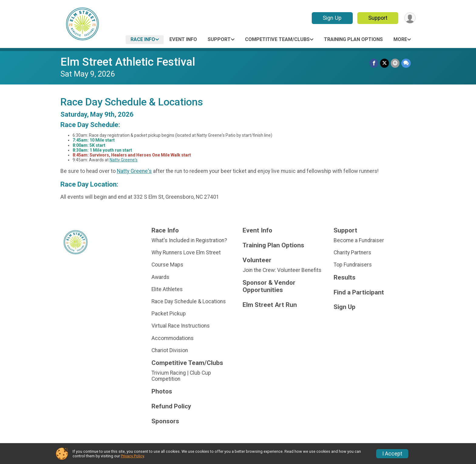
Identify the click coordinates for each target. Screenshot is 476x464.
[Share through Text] (406, 63)
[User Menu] (410, 18)
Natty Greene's (124, 160)
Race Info (143, 39)
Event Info (183, 39)
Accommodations (173, 338)
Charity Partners (352, 253)
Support (378, 18)
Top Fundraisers (353, 265)
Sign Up (332, 18)
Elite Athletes (167, 289)
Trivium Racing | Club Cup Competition (181, 376)
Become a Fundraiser (359, 240)
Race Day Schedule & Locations (189, 301)
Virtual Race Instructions (181, 326)
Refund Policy (171, 406)
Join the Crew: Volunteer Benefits (282, 270)
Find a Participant (359, 292)
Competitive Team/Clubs (277, 39)
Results (345, 278)
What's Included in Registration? (189, 240)
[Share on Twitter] (384, 63)
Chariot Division (170, 350)
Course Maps (167, 265)
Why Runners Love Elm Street (186, 253)
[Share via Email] (395, 63)
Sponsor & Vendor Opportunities (269, 286)
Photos (162, 392)
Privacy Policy (132, 456)
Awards (160, 277)
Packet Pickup (169, 314)
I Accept (392, 454)
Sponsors (165, 421)
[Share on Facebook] (374, 63)
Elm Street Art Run (270, 305)
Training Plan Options (353, 39)
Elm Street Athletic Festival (128, 62)
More (400, 39)
